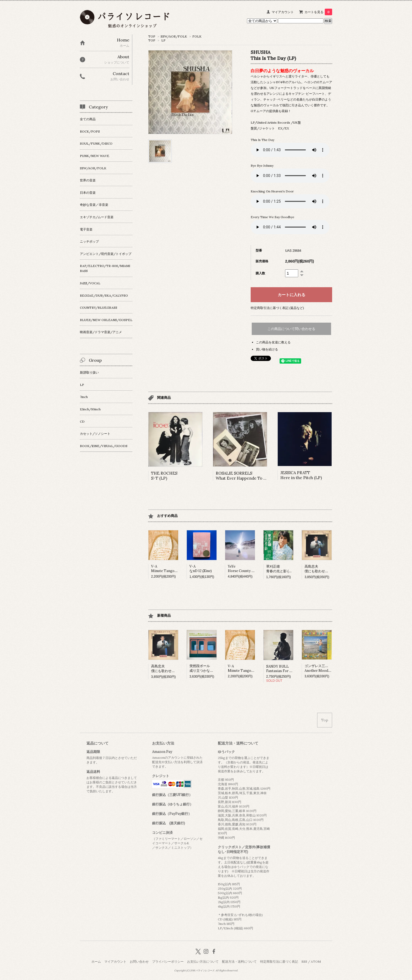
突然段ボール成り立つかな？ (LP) (205, 668)
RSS (304, 961)
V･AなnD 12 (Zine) (201, 569)
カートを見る (318, 12)
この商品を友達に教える (273, 342)
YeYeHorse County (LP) (243, 569)
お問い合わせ (139, 961)
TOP (152, 36)
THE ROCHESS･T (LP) (164, 476)
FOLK (197, 36)
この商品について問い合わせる (291, 329)
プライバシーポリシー (168, 961)
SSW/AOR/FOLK (174, 36)
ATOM (316, 961)
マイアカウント (283, 12)
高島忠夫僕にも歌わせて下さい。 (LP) (327, 569)
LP (163, 40)
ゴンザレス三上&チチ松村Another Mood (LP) (325, 668)
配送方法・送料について (239, 961)
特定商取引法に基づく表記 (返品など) (277, 308)
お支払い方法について (203, 961)
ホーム (96, 961)
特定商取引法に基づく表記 (279, 961)
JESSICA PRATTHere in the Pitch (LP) (301, 475)
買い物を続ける (267, 349)
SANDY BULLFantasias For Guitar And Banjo (292, 669)
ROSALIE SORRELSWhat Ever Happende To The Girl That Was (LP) (261, 476)
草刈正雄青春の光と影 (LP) (280, 569)
